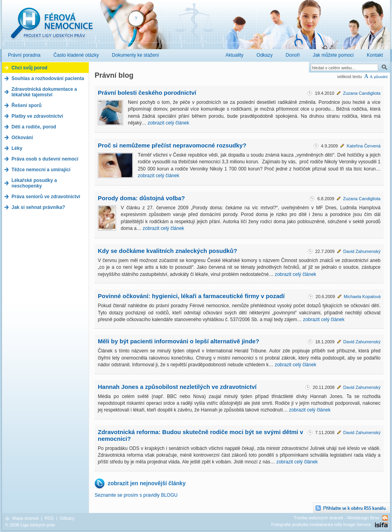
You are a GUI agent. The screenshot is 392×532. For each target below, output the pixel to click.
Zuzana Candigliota (362, 93)
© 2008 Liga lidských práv (30, 525)
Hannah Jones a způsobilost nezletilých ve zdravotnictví (177, 387)
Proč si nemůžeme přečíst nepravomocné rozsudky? (172, 145)
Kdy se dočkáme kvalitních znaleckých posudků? (167, 251)
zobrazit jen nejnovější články (147, 483)
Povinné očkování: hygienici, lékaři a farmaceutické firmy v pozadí (191, 296)
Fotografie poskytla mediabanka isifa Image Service (321, 524)
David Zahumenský (362, 251)
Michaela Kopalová (362, 297)
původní (381, 77)
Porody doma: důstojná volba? (141, 198)
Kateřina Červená (363, 146)
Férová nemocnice (51, 27)
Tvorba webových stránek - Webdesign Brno (337, 518)
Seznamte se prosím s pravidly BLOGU (136, 495)
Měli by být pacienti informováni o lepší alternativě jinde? (179, 341)
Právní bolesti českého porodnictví (147, 93)
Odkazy (67, 518)
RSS (49, 518)
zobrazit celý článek (168, 123)
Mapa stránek (26, 518)
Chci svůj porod (29, 68)
